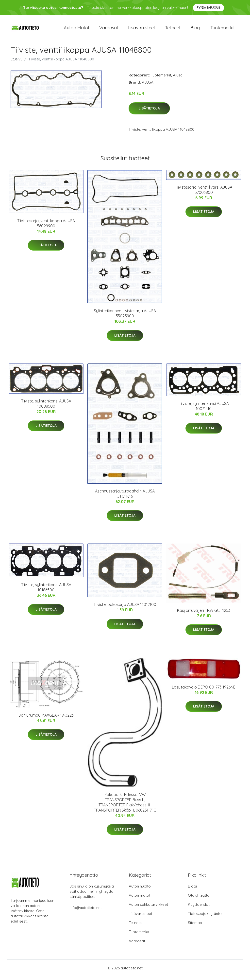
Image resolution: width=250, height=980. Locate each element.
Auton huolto (140, 890)
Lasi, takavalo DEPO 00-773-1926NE (204, 690)
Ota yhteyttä (199, 899)
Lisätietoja (149, 112)
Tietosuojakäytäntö (205, 917)
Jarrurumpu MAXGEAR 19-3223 (46, 719)
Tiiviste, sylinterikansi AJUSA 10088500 (46, 407)
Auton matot (77, 29)
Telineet (173, 29)
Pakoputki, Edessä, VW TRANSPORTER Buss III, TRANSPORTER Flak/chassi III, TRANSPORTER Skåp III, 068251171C (125, 806)
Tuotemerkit (223, 29)
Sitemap (195, 926)
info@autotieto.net (86, 911)
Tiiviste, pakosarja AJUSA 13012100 (125, 608)
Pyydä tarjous (208, 8)
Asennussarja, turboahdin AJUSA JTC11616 (125, 497)
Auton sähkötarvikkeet (148, 908)
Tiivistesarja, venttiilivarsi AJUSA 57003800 (204, 193)
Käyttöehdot (199, 908)
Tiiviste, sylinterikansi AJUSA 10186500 (46, 591)
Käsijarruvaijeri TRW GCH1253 (204, 614)
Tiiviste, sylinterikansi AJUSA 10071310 (204, 409)
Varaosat (109, 29)
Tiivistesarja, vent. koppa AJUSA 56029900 (46, 227)
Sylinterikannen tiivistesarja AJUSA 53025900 (125, 317)
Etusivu (17, 63)
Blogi (195, 29)
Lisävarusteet (142, 29)
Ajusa (178, 79)
